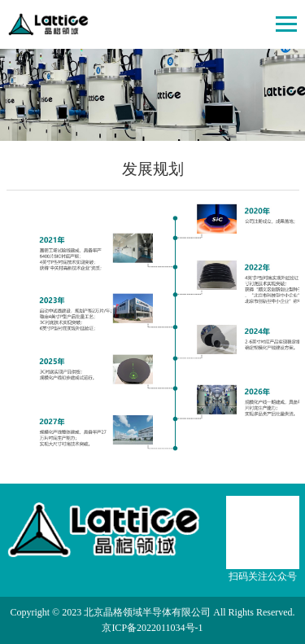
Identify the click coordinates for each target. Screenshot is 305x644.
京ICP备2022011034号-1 (152, 628)
